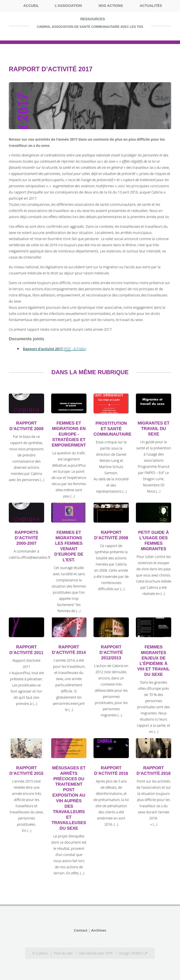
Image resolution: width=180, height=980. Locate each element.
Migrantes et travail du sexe (154, 428)
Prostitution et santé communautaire (112, 429)
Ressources (93, 19)
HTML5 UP (140, 953)
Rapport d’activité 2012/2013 (111, 652)
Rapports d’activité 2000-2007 (26, 538)
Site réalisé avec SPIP (96, 953)
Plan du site (63, 953)
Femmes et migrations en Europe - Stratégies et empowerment (69, 434)
